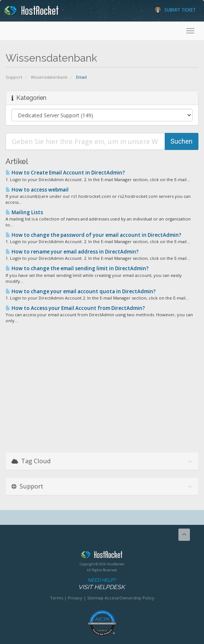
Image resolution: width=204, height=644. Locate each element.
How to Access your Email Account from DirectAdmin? (75, 308)
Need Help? (101, 584)
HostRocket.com (102, 556)
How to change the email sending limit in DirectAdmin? (77, 268)
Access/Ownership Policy (129, 598)
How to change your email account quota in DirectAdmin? (81, 291)
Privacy (75, 598)
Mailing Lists (24, 212)
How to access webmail (37, 190)
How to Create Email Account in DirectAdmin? (65, 173)
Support (14, 77)
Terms (57, 598)
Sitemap (95, 598)
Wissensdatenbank (49, 77)
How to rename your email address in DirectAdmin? (72, 252)
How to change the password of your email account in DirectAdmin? (93, 235)
